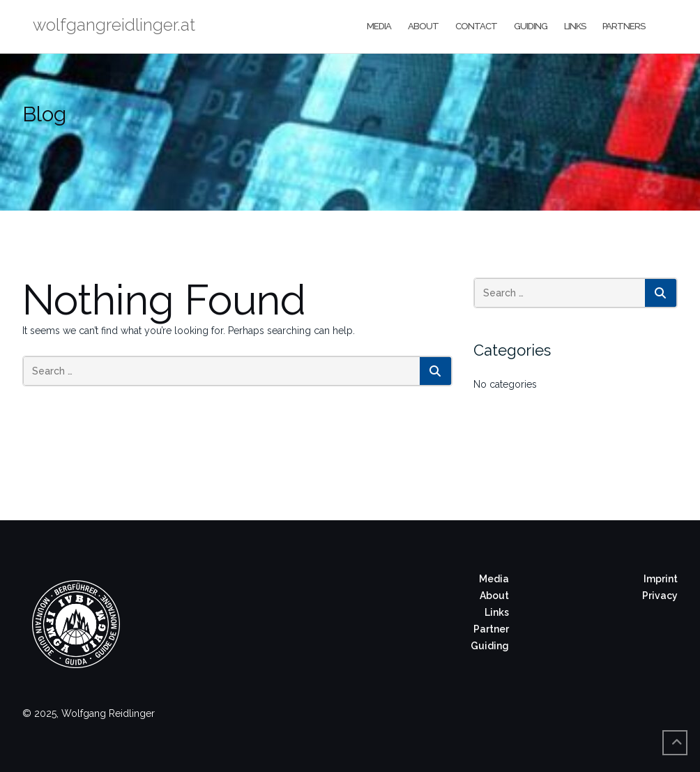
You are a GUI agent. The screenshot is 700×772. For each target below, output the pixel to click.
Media (379, 26)
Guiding (531, 26)
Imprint (661, 579)
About (423, 26)
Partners (624, 26)
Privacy (660, 596)
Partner (491, 629)
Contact (476, 26)
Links (575, 26)
